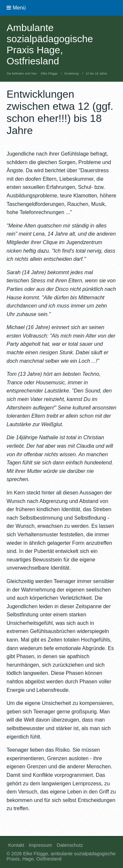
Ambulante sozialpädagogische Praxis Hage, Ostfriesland (50, 44)
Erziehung (71, 73)
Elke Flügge (49, 73)
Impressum (41, 845)
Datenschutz (70, 845)
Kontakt (16, 845)
